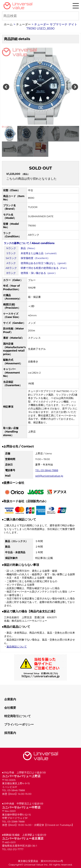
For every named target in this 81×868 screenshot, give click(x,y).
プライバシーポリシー (19, 724)
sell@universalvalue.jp (49, 476)
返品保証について (17, 646)
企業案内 (10, 699)
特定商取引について (18, 716)
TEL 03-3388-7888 (13, 822)
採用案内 (10, 733)
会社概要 (10, 708)
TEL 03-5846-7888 (47, 470)
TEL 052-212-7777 (13, 849)
